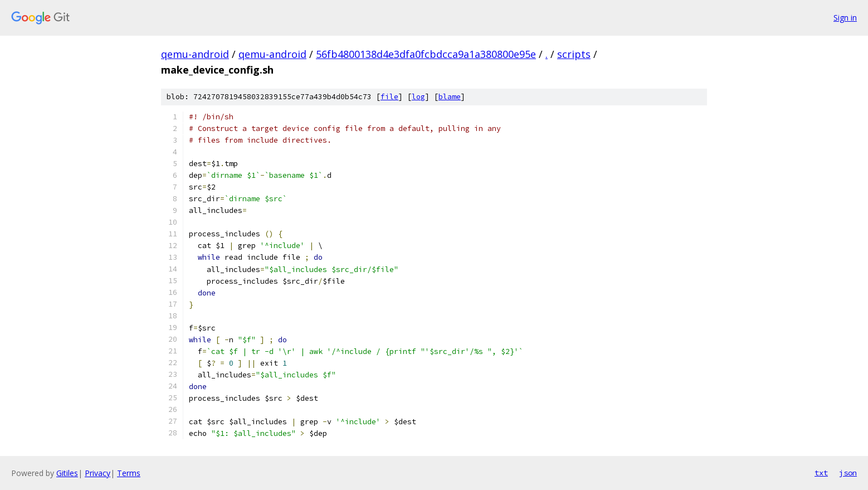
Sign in (845, 18)
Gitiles (67, 473)
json (848, 473)
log (418, 97)
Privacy (97, 473)
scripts (574, 54)
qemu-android (195, 54)
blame (450, 97)
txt (821, 473)
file (389, 97)
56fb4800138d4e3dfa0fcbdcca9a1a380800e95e (426, 54)
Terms (129, 473)
